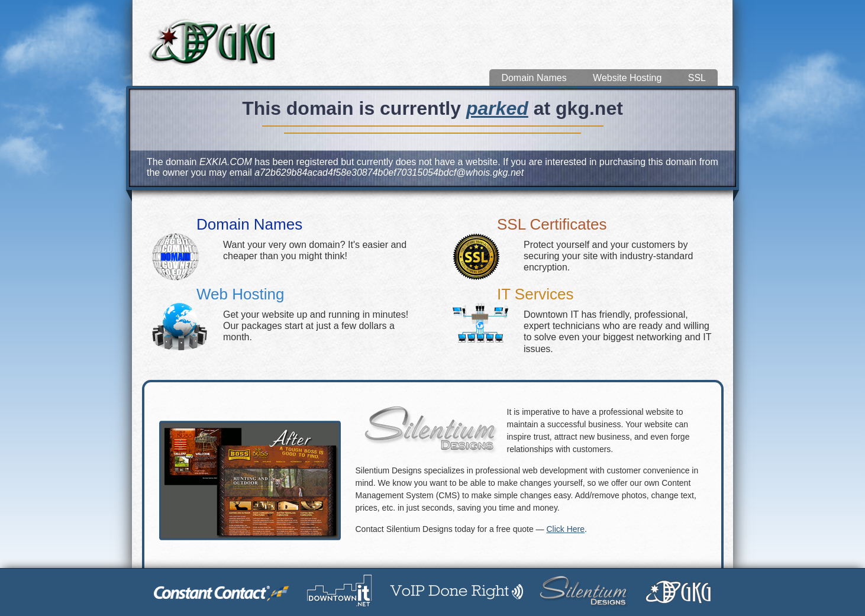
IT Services (535, 294)
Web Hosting (240, 294)
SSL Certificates (552, 224)
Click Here (565, 529)
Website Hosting (627, 78)
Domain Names (534, 78)
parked (497, 108)
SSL (697, 78)
